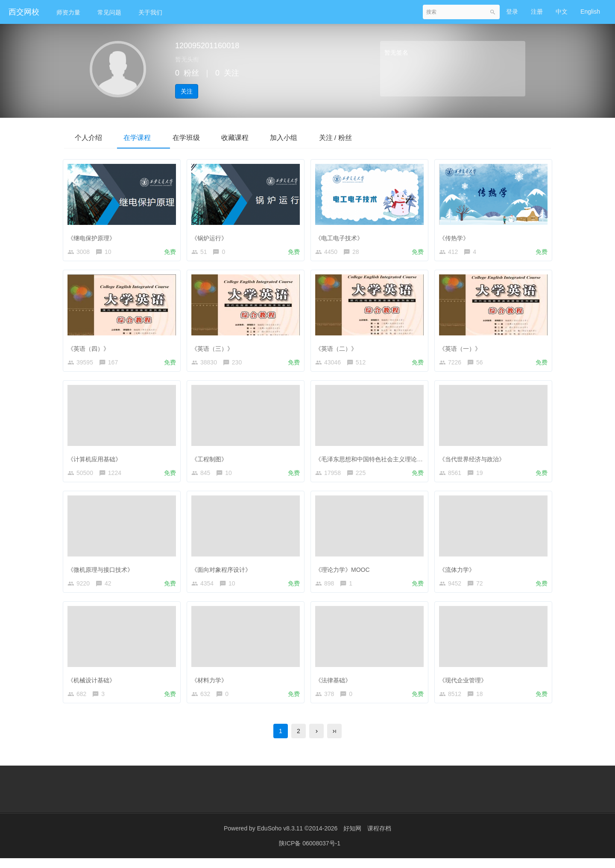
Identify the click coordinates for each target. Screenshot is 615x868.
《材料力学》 (211, 686)
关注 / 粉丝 (358, 137)
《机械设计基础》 (94, 686)
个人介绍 (91, 137)
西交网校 (24, 12)
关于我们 (150, 12)
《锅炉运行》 (211, 236)
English (590, 12)
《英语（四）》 (91, 349)
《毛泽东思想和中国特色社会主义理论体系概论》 (383, 461)
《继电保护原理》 (94, 236)
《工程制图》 (211, 461)
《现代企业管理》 (465, 686)
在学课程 (143, 137)
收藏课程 (249, 137)
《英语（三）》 (214, 349)
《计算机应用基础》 (97, 461)
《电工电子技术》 (341, 236)
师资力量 (68, 12)
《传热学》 (456, 236)
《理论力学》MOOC (345, 574)
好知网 (352, 838)
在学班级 (196, 137)
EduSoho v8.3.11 (280, 838)
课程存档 (379, 838)
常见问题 (109, 12)
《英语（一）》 (462, 349)
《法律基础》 (335, 686)
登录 (512, 12)
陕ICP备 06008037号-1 (310, 853)
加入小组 (302, 137)
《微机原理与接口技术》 (102, 574)
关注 (187, 91)
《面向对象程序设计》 (223, 574)
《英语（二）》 (338, 349)
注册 (537, 12)
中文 (562, 12)
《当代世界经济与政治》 (474, 461)
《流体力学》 (459, 574)
